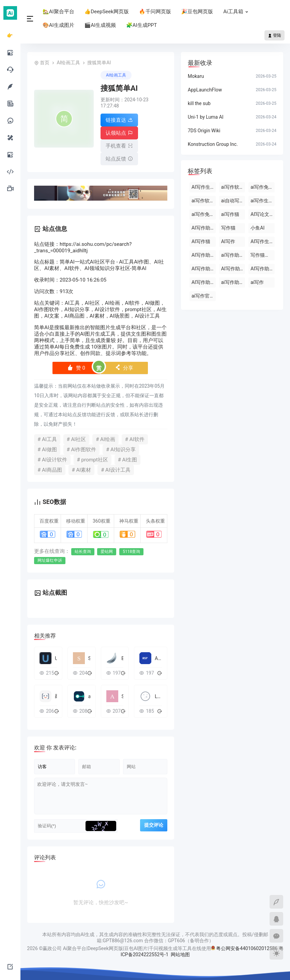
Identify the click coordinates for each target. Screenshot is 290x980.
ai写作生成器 (263, 201)
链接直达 (119, 120)
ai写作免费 (203, 214)
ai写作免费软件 (263, 187)
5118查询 (131, 552)
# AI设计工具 (116, 470)
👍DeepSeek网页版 (107, 12)
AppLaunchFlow (205, 90)
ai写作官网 (203, 296)
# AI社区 (77, 439)
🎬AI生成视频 (100, 25)
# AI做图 (47, 450)
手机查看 (119, 146)
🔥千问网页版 (155, 12)
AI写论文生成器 (263, 214)
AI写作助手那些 (263, 269)
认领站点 (119, 133)
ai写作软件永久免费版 (204, 201)
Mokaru (196, 76)
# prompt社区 (93, 460)
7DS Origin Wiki (204, 131)
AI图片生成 (93, 334)
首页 (45, 63)
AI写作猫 (201, 241)
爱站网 (107, 552)
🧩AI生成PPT (141, 25)
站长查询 (83, 552)
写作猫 (228, 228)
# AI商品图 (50, 470)
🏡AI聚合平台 (58, 12)
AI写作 (228, 241)
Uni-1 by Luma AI (206, 117)
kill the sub (199, 103)
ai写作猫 (230, 214)
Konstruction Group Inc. (213, 144)
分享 (124, 368)
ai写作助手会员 (233, 255)
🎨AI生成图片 (58, 25)
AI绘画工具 (68, 63)
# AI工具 (47, 439)
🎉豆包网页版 (197, 12)
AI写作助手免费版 (233, 269)
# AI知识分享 (121, 450)
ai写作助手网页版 (233, 282)
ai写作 (257, 282)
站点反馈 (119, 159)
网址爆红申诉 (50, 560)
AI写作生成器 (204, 187)
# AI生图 (128, 460)
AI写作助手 (203, 228)
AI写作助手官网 (204, 269)
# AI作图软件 (82, 450)
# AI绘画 (105, 439)
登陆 (274, 35)
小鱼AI (257, 228)
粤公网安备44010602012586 (247, 948)
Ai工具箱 (237, 12)
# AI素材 (82, 470)
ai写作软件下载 (233, 187)
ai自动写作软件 (233, 201)
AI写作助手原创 (204, 282)
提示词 (113, 353)
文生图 (139, 334)
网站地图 (180, 954)
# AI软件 (135, 439)
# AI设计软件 (52, 460)
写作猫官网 (262, 255)
